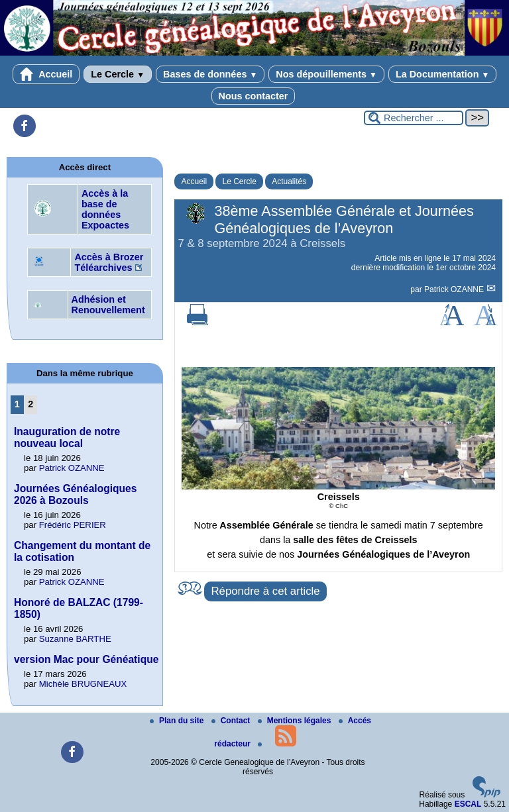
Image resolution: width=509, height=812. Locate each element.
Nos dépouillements (326, 74)
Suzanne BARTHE (75, 639)
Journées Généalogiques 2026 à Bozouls (75, 494)
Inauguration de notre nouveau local (67, 437)
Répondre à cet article (265, 591)
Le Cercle (118, 74)
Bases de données (210, 74)
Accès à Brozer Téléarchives (109, 262)
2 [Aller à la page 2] (30, 404)
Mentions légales (296, 721)
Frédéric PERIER (73, 525)
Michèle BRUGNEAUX (83, 684)
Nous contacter (254, 96)
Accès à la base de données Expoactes (105, 209)
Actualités (289, 181)
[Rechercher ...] (414, 118)
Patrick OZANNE (455, 289)
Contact (232, 721)
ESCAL (468, 804)
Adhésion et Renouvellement (108, 305)
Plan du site (178, 721)
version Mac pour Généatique (86, 659)
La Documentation (442, 74)
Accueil (46, 74)
